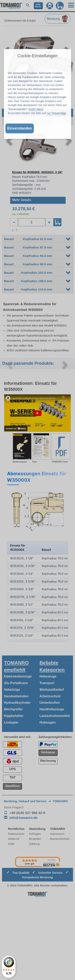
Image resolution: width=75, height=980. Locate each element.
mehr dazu (36, 109)
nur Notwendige (56, 113)
